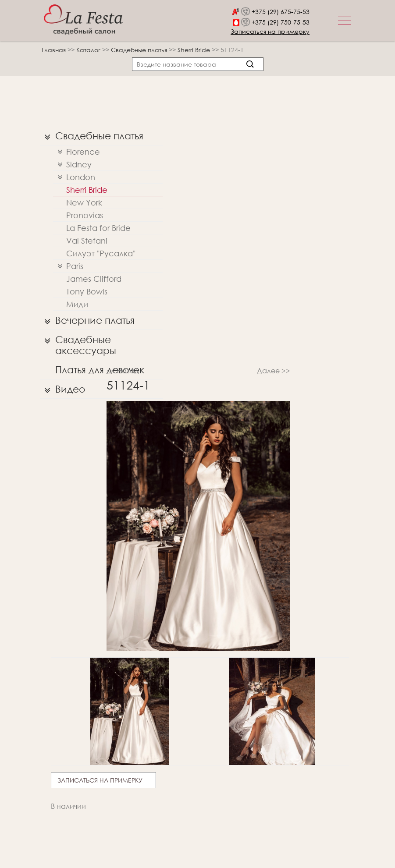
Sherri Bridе (195, 50)
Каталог (89, 50)
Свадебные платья (140, 50)
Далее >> (274, 370)
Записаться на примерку (270, 31)
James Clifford (94, 279)
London (74, 177)
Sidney (72, 165)
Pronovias (85, 215)
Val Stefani (87, 241)
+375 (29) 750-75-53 (281, 22)
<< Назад (123, 370)
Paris (68, 266)
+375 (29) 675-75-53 (281, 12)
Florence (77, 152)
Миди (77, 304)
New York (84, 202)
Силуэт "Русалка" (101, 253)
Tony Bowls (87, 291)
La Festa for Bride (98, 228)
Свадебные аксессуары (78, 343)
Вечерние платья (87, 320)
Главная (54, 50)
